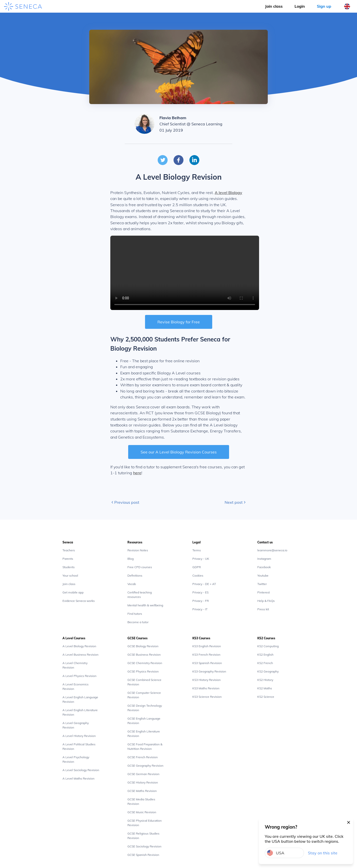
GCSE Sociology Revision (144, 846)
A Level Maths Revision (78, 778)
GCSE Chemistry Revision (145, 663)
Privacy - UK (201, 559)
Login (300, 6)
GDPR (197, 567)
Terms (197, 550)
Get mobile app (73, 592)
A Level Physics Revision (79, 676)
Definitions (135, 575)
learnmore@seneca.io (272, 550)
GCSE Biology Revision (143, 646)
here (137, 473)
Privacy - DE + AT (204, 584)
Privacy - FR (201, 601)
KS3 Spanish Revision (207, 663)
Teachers (69, 550)
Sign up (324, 6)
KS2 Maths (265, 688)
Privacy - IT (200, 609)
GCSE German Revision (143, 774)
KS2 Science (266, 697)
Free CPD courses (140, 567)
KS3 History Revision (207, 680)
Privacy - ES (200, 592)
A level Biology (228, 193)
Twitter (262, 584)
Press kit (263, 609)
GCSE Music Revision (142, 812)
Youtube (263, 575)
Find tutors (135, 614)
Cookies (198, 575)
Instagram (264, 559)
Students (69, 567)
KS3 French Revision (206, 655)
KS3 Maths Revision (206, 688)
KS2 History (265, 680)
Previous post (125, 502)
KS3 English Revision (207, 646)
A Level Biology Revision (79, 646)
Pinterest (264, 592)
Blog (131, 559)
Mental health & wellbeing (145, 605)
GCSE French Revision (143, 757)
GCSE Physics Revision (143, 671)
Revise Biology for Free (179, 322)
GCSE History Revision (143, 782)
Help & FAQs (266, 601)
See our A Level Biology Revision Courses (179, 452)
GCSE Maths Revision (142, 791)
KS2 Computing (268, 646)
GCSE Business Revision (144, 655)
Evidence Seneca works (79, 601)
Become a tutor (138, 622)
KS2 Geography (268, 671)
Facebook (264, 567)
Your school (70, 575)
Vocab (132, 584)
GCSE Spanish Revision (143, 855)
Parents (68, 559)
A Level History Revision (79, 736)
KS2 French (265, 663)
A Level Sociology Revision (81, 770)
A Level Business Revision (80, 655)
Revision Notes (138, 550)
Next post (236, 502)
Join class (69, 584)
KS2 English (265, 655)
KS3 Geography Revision (209, 671)
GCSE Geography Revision (145, 766)
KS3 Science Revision (207, 697)
